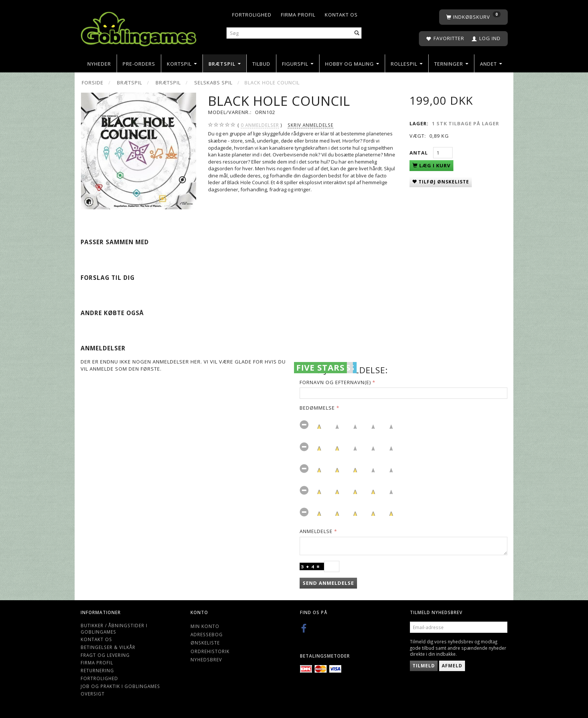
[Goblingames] (139, 27)
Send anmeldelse (328, 583)
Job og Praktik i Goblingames (120, 686)
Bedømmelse (317, 408)
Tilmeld (424, 666)
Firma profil (298, 15)
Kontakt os (341, 15)
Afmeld (452, 666)
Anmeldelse (316, 531)
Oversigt (93, 694)
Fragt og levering (105, 655)
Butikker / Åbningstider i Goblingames (114, 629)
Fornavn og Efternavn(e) (335, 382)
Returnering (97, 670)
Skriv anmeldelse (310, 125)
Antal (419, 153)
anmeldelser (260, 125)
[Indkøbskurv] (473, 17)
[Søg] (357, 33)
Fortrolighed (252, 15)
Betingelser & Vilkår (108, 647)
